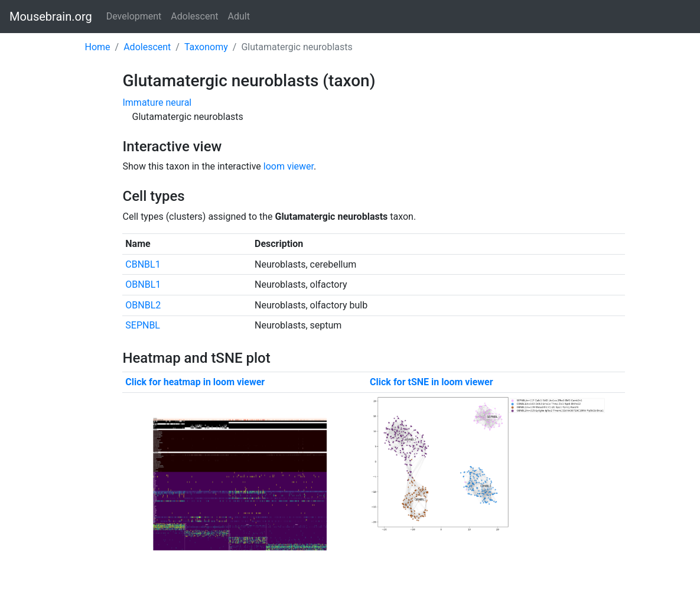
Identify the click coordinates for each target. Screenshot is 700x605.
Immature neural (157, 103)
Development (134, 16)
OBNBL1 (143, 284)
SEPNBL (143, 325)
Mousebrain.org (51, 17)
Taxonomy (206, 47)
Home (98, 47)
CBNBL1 (143, 264)
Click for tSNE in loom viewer (431, 382)
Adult (239, 16)
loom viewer (289, 166)
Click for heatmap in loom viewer (195, 382)
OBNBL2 (143, 305)
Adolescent (194, 16)
